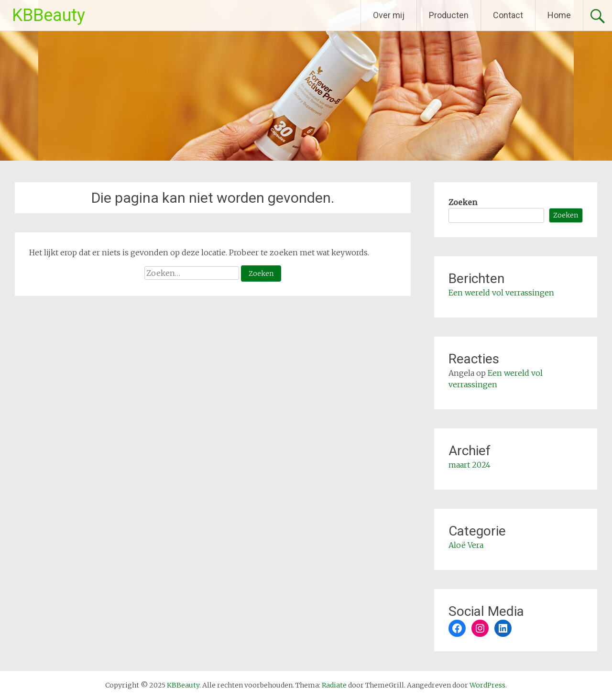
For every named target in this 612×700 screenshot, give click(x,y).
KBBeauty (49, 15)
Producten (449, 15)
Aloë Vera (466, 545)
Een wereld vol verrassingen (501, 293)
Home (559, 15)
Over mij (389, 15)
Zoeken (463, 202)
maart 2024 (470, 465)
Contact (508, 15)
